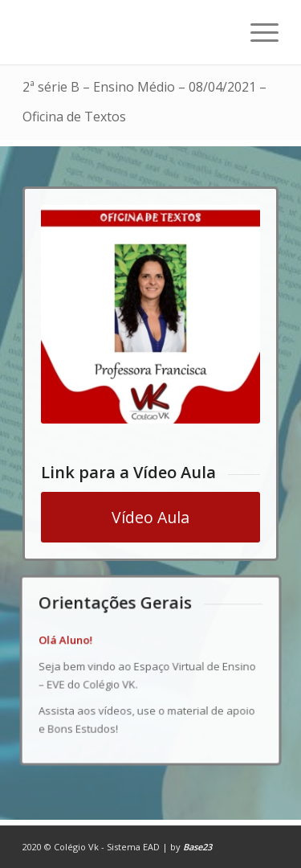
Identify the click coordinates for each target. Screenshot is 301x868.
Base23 (197, 847)
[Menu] (256, 32)
